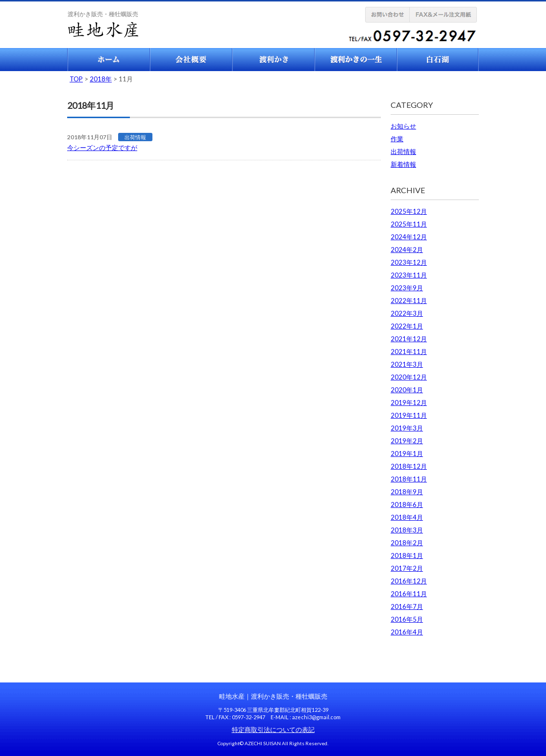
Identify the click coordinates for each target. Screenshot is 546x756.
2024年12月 (409, 237)
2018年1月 (407, 555)
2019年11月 (409, 415)
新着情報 (403, 164)
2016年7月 (407, 606)
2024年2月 (407, 250)
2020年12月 (409, 377)
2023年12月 (409, 262)
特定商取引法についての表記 (273, 730)
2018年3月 (407, 530)
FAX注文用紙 (443, 15)
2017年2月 (407, 568)
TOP (76, 79)
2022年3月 (407, 313)
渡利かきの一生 (355, 60)
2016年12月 (409, 581)
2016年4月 (407, 632)
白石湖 (438, 60)
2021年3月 (407, 364)
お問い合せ (387, 15)
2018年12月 (409, 466)
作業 (397, 139)
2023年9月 (407, 288)
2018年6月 (407, 504)
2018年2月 (407, 543)
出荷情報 (403, 151)
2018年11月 (409, 479)
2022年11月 (409, 301)
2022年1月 (407, 326)
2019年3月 (407, 428)
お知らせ (403, 126)
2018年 (101, 79)
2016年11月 (409, 594)
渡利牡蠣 (273, 60)
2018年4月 (407, 517)
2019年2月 (407, 441)
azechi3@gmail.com (316, 717)
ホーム (108, 60)
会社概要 (191, 60)
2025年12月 (409, 211)
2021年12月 (409, 339)
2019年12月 (409, 403)
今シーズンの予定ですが (102, 148)
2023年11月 (409, 275)
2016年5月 (407, 619)
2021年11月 (409, 352)
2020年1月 (407, 390)
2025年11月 (409, 224)
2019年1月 (407, 454)
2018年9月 (407, 492)
